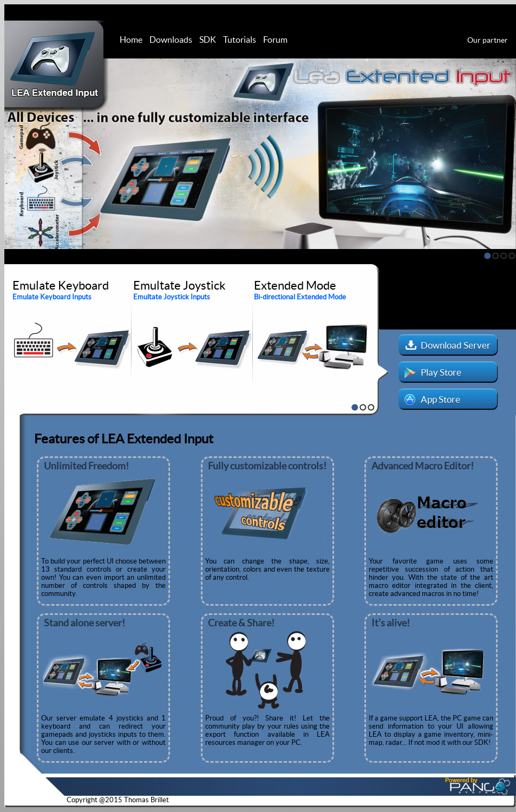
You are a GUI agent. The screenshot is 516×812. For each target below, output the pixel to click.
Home (131, 40)
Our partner (488, 40)
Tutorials (240, 40)
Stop (9, 256)
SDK (208, 40)
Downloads (171, 40)
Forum (275, 40)
